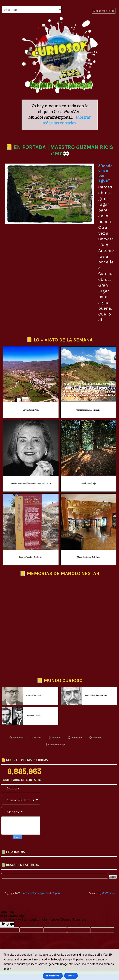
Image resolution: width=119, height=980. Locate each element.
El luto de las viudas (33, 696)
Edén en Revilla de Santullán (31, 557)
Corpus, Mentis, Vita (31, 410)
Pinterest (96, 738)
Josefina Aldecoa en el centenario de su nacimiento (31, 484)
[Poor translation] (10, 924)
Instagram (75, 738)
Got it (71, 976)
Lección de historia (33, 716)
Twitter (36, 738)
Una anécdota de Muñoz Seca (96, 696)
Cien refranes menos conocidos (88, 410)
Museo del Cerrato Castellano (88, 557)
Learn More (53, 976)
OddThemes (108, 893)
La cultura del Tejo (88, 484)
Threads (55, 738)
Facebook (16, 738)
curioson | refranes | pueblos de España (40, 893)
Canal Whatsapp (56, 745)
